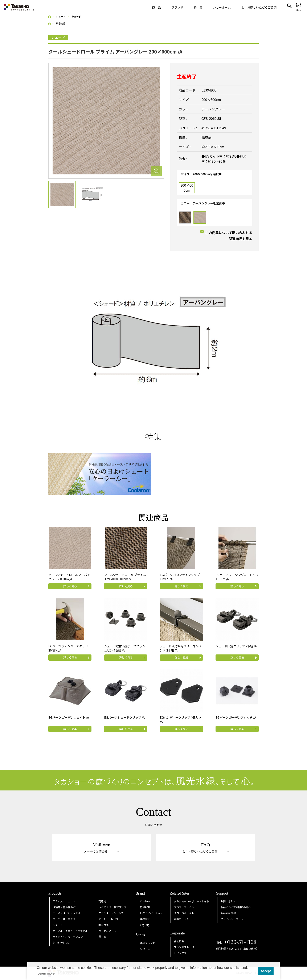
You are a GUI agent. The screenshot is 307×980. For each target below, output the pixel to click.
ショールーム (222, 7)
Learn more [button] (46, 973)
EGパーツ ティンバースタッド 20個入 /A (68, 648)
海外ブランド (148, 943)
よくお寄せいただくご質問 (259, 7)
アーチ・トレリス (108, 919)
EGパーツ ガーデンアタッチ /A (236, 717)
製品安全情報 (228, 913)
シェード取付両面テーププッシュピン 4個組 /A (125, 648)
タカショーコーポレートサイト (192, 901)
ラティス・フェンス (64, 901)
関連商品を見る (241, 239)
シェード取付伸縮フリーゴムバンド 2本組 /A (180, 648)
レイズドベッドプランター (114, 907)
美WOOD (145, 919)
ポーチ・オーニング (64, 919)
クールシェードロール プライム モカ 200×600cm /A (125, 577)
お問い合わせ (228, 901)
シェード (58, 925)
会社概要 (179, 941)
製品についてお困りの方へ (236, 907)
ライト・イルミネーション (68, 936)
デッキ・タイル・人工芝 (67, 913)
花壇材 (102, 901)
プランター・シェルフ (111, 913)
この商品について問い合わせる (229, 233)
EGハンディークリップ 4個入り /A (181, 720)
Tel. (236, 943)
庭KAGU (145, 907)
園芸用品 (103, 925)
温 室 (102, 936)
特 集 (198, 7)
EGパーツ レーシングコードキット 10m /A (237, 577)
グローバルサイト (184, 913)
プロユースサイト (184, 907)
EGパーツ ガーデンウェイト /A (69, 717)
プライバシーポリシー (233, 919)
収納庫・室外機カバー (65, 907)
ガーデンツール (107, 931)
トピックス (180, 953)
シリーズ (145, 949)
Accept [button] (266, 971)
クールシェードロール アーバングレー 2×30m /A (69, 577)
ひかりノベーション (151, 913)
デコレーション (62, 942)
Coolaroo (146, 901)
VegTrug (145, 925)
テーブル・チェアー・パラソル (70, 931)
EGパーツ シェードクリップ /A (124, 717)
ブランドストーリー (185, 947)
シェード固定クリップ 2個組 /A (236, 646)
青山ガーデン (181, 919)
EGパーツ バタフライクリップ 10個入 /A (180, 577)
